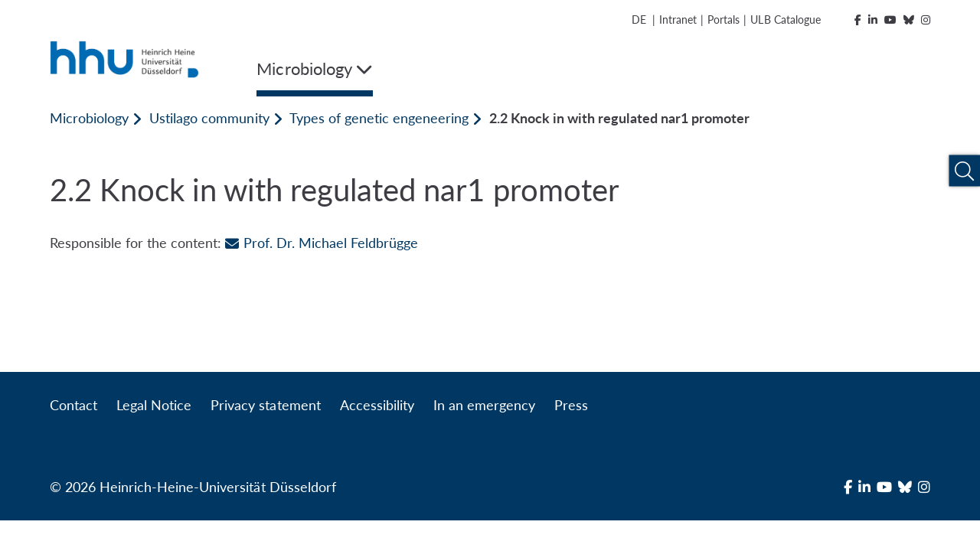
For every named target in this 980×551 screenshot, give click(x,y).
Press (571, 405)
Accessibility (377, 405)
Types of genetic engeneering (379, 118)
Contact (73, 405)
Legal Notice (154, 405)
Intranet (678, 20)
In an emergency (484, 405)
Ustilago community (209, 118)
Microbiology (89, 118)
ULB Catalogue (785, 20)
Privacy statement (265, 405)
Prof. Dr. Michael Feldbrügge (321, 243)
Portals (724, 20)
